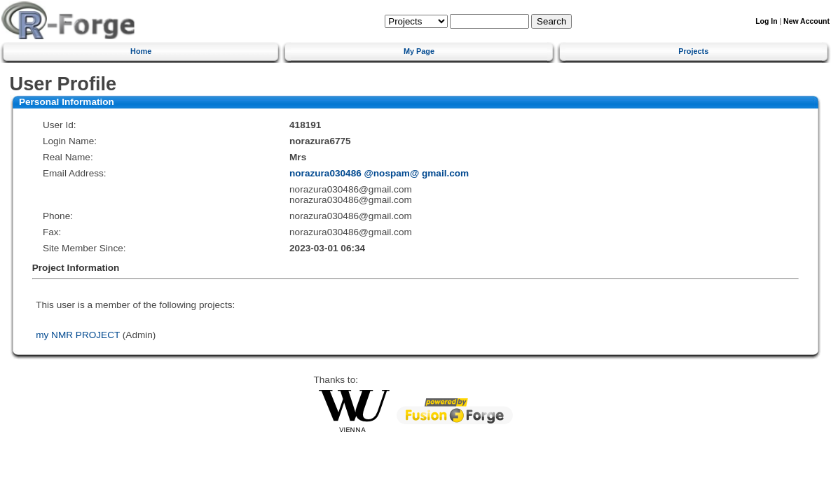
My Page (419, 51)
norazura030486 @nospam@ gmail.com (379, 173)
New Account (806, 21)
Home (141, 51)
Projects (693, 51)
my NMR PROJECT (78, 335)
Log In (766, 21)
